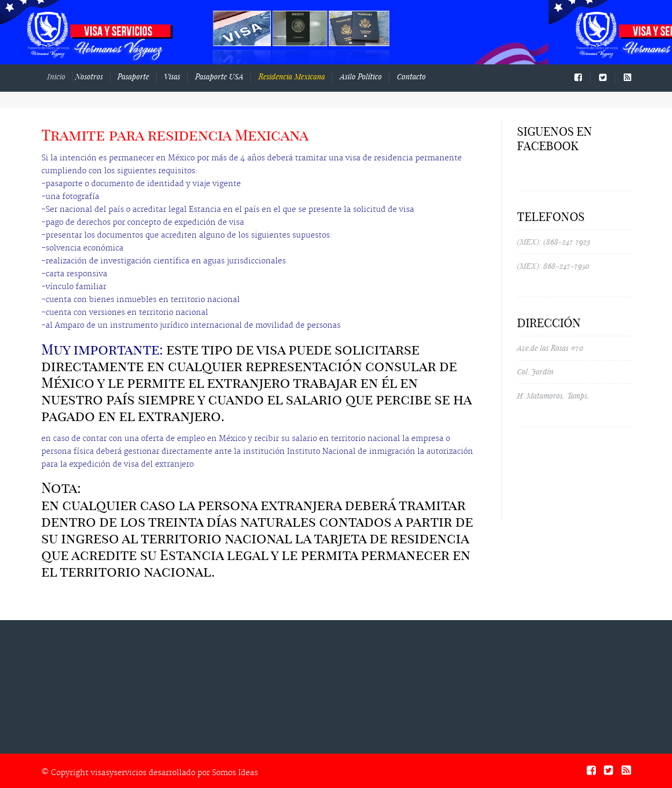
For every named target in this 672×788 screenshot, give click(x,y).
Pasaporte (134, 76)
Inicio (66, 76)
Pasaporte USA (219, 76)
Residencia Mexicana (292, 76)
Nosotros (96, 76)
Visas (172, 76)
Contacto (411, 76)
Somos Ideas (235, 773)
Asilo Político (361, 76)
